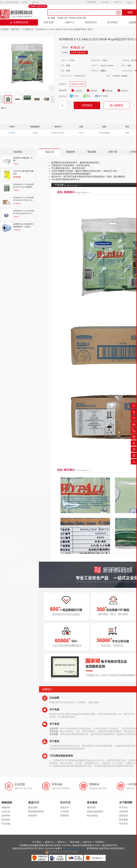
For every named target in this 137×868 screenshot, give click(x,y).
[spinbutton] (66, 105)
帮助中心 (118, 2)
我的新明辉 (92, 2)
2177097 (12, 133)
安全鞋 (79, 18)
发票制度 (64, 816)
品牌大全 (87, 842)
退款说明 (91, 808)
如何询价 (6, 816)
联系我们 (100, 842)
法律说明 (123, 812)
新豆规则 (6, 820)
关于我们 (123, 808)
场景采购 (49, 22)
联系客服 (123, 820)
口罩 (65, 18)
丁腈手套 (72, 18)
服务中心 (50, 842)
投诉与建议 (92, 816)
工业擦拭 (4, 29)
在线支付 (64, 808)
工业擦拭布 (28, 29)
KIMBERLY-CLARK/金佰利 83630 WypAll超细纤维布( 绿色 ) (64, 29)
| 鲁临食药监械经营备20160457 (86, 845)
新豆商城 (112, 22)
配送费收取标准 (36, 812)
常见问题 (6, 824)
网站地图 (75, 842)
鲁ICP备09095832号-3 (74, 848)
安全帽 (60, 18)
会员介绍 (6, 812)
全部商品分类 (19, 22)
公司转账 (64, 812)
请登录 (25, 2)
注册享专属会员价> (79, 52)
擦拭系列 (16, 29)
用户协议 (123, 824)
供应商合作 (91, 22)
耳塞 (84, 18)
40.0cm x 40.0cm (78, 84)
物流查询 (33, 816)
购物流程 (6, 808)
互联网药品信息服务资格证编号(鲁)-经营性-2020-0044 (45, 845)
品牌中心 (70, 22)
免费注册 (35, 2)
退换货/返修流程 (95, 812)
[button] (69, 107)
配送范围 (33, 808)
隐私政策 (123, 816)
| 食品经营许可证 (109, 845)
